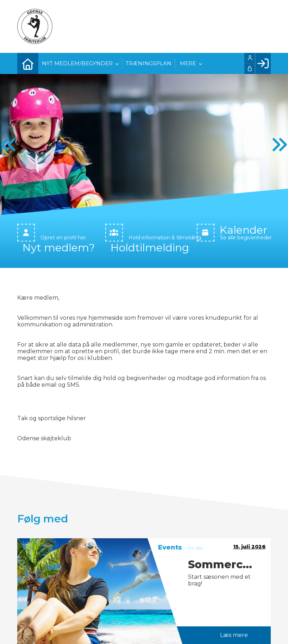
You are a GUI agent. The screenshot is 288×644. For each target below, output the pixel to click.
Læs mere (234, 632)
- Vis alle (194, 545)
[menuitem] (28, 63)
